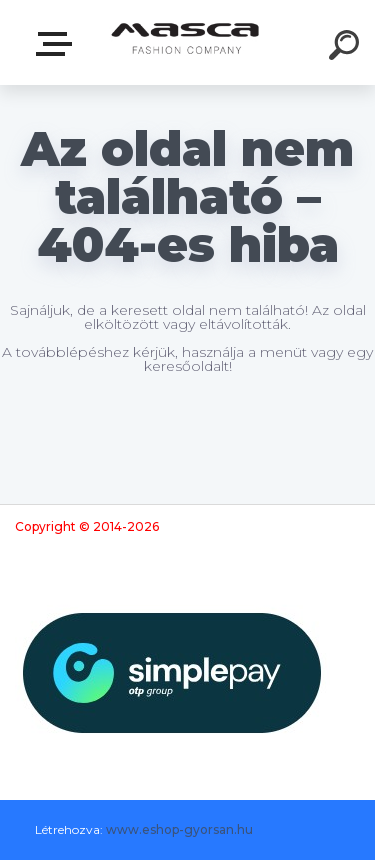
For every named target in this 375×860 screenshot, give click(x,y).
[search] (347, 48)
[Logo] (185, 42)
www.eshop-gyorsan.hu (179, 829)
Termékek (58, 44)
